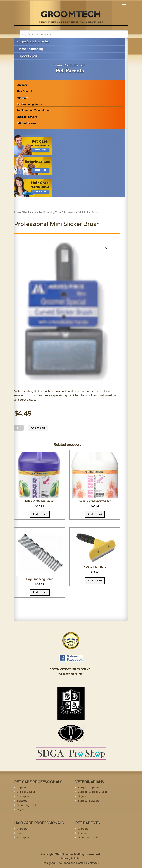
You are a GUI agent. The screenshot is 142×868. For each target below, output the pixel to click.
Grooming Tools (27, 805)
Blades (21, 833)
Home (18, 212)
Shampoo (23, 796)
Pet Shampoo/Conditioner (33, 110)
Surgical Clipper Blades (93, 792)
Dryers (21, 809)
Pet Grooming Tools (29, 104)
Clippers (22, 85)
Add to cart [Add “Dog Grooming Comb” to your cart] (40, 592)
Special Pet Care (27, 117)
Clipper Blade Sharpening (33, 41)
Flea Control (24, 91)
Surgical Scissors (89, 801)
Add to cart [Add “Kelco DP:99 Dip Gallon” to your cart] (40, 514)
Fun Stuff (22, 98)
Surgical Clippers (89, 788)
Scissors (22, 801)
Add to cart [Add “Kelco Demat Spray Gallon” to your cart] (95, 514)
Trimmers (84, 833)
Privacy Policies (71, 858)
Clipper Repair (27, 56)
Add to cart (38, 428)
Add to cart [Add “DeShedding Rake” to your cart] (95, 581)
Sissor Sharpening (30, 49)
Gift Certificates (26, 123)
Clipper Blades (26, 792)
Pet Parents (30, 212)
